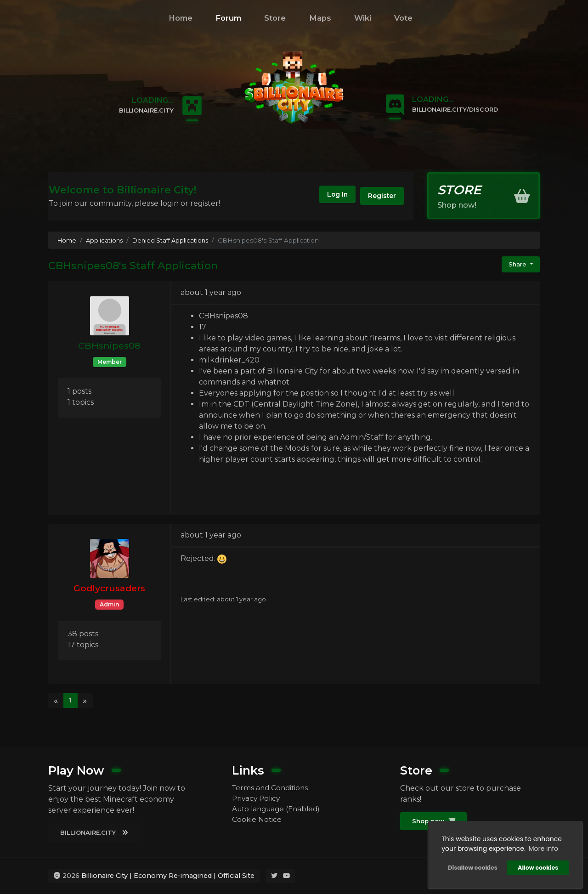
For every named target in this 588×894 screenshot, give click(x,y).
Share (517, 265)
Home (181, 18)
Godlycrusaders (109, 588)
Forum (228, 18)
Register (380, 196)
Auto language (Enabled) (279, 809)
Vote (403, 18)
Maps (320, 18)
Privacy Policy (257, 798)
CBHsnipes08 (109, 345)
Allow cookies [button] (537, 867)
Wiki (363, 18)
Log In (331, 196)
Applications (106, 240)
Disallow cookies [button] (472, 867)
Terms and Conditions (272, 787)
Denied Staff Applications (174, 240)
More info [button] (542, 848)
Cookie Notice (257, 820)
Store (275, 18)
